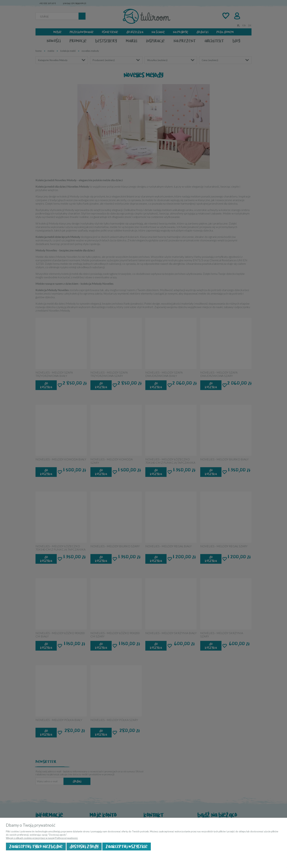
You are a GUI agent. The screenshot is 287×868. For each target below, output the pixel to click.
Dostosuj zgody (84, 847)
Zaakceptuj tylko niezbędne (36, 847)
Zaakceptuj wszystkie (127, 847)
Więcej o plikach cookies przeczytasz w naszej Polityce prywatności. (42, 838)
